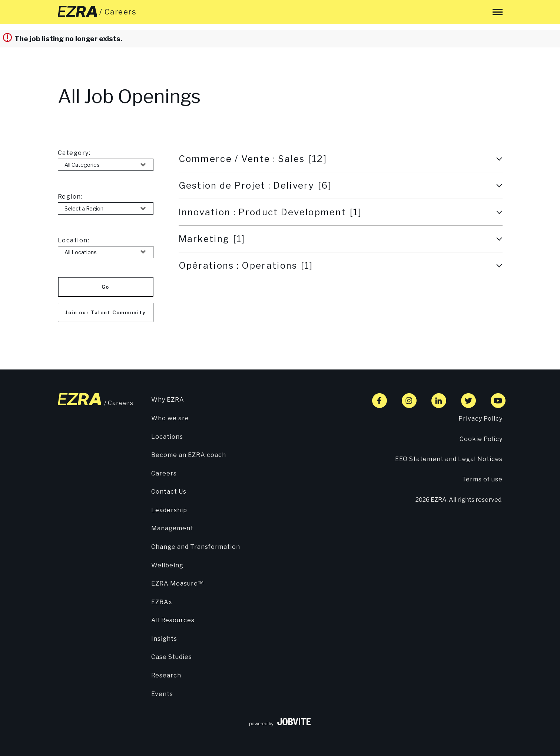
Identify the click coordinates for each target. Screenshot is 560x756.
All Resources (173, 620)
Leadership (169, 510)
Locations (167, 437)
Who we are (170, 418)
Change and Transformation (196, 547)
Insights (164, 639)
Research (166, 675)
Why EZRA (168, 400)
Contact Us (169, 492)
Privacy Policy (481, 419)
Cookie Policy (481, 439)
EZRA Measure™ (178, 583)
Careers (164, 473)
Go (105, 287)
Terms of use (482, 479)
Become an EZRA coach (189, 455)
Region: (70, 197)
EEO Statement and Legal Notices (449, 459)
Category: (74, 153)
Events (162, 694)
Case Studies (172, 657)
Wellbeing (167, 565)
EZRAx (162, 602)
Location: (74, 240)
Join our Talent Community (105, 312)
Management (172, 528)
